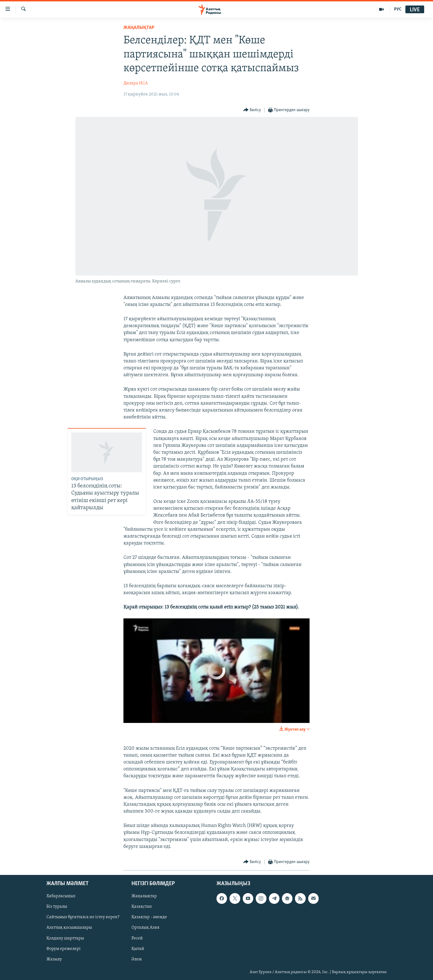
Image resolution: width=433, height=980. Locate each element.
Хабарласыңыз (61, 896)
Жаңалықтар (144, 896)
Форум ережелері (64, 949)
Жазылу (54, 959)
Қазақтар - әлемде (149, 917)
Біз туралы (57, 907)
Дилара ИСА (136, 83)
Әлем (137, 959)
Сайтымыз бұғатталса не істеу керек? (83, 917)
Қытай (138, 949)
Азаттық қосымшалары (69, 928)
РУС (398, 9)
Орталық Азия (145, 928)
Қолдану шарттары (65, 938)
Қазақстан (142, 907)
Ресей (137, 938)
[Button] (252, 110)
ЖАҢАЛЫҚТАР (139, 28)
